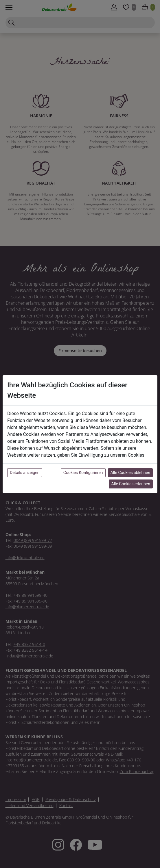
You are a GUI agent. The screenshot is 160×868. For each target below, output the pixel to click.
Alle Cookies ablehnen (130, 473)
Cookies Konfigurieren (83, 473)
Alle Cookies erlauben (131, 484)
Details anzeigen (25, 473)
